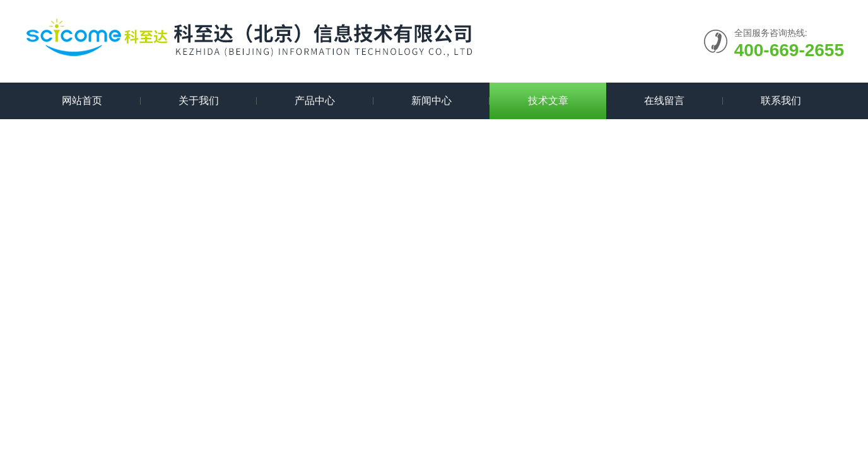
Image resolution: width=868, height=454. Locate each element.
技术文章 (548, 101)
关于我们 (199, 101)
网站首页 (82, 101)
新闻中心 (431, 101)
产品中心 (315, 101)
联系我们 (781, 101)
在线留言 (664, 101)
